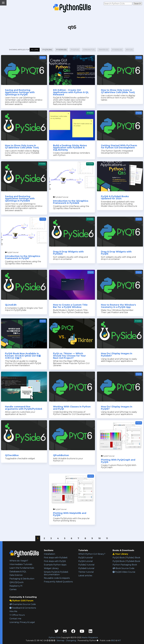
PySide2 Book (133, 558)
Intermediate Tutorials (21, 564)
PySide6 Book (133, 561)
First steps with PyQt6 (55, 561)
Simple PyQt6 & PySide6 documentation (56, 573)
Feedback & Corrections (23, 608)
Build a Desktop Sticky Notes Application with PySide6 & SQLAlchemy (70, 148)
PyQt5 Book (119, 558)
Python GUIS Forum (21, 601)
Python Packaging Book (125, 565)
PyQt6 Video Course (124, 572)
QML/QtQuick (17, 582)
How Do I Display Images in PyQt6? (117, 408)
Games (13, 589)
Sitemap (61, 641)
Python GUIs (54, 638)
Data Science (16, 575)
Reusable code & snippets (57, 578)
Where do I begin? (19, 561)
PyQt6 (43, 58)
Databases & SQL (18, 572)
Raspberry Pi (16, 586)
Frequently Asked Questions (58, 582)
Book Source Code (123, 568)
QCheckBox (12, 455)
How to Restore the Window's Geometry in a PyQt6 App (118, 306)
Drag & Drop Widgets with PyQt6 (116, 253)
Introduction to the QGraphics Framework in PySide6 (71, 202)
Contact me (15, 619)
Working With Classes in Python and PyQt (72, 408)
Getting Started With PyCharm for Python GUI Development (119, 147)
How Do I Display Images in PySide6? (117, 355)
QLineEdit (11, 305)
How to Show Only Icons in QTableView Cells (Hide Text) (118, 91)
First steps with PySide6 (56, 558)
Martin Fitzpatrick (90, 638)
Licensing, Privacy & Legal (22, 622)
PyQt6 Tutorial (12, 252)
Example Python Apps (55, 565)
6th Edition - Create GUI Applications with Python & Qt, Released (71, 92)
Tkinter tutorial (86, 572)
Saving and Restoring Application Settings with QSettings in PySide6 (20, 199)
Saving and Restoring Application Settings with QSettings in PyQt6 (20, 92)
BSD (113, 641)
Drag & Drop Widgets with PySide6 (68, 253)
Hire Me (13, 611)
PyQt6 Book (119, 561)
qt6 (72, 27)
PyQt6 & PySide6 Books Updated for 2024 (115, 197)
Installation (49, 554)
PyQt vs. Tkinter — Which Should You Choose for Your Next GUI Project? (69, 356)
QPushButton (61, 455)
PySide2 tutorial (86, 565)
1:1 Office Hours (17, 615)
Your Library (120, 554)
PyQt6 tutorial (86, 561)
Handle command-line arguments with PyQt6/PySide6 (24, 408)
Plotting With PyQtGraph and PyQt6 (118, 461)
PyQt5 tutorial (86, 558)
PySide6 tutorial (86, 568)
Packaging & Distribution (22, 579)
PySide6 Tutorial (61, 197)
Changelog (71, 641)
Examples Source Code (23, 604)
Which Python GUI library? (92, 554)
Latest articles (85, 576)
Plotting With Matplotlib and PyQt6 (70, 514)
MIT (119, 641)
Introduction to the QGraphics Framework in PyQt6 (23, 257)
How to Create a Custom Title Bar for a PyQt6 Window (70, 306)
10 (99, 538)
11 (107, 538)
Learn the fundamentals (22, 568)
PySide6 (90, 113)
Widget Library (51, 568)
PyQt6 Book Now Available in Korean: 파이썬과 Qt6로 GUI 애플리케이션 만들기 (23, 356)
